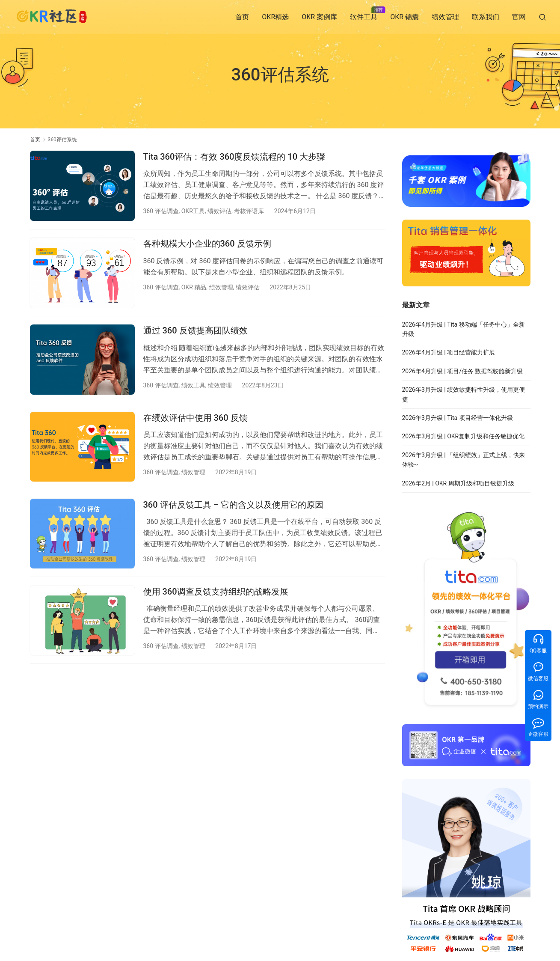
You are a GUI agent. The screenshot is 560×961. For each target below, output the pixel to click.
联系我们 (486, 17)
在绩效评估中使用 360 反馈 (196, 419)
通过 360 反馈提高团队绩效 (196, 332)
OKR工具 (193, 211)
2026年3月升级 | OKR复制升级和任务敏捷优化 (464, 436)
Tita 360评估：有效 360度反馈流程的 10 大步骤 (234, 157)
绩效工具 (193, 386)
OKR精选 (275, 17)
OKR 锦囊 (404, 17)
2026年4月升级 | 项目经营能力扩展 (449, 352)
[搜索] (542, 17)
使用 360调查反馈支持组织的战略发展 (216, 594)
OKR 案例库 (319, 17)
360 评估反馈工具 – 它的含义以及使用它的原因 (234, 507)
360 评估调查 (161, 211)
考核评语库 (249, 211)
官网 (519, 17)
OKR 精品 (194, 288)
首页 (242, 17)
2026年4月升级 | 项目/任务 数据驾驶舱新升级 (463, 371)
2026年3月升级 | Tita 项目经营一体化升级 (458, 418)
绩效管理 (445, 17)
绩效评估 (219, 211)
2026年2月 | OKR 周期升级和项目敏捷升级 (458, 483)
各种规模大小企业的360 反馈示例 (207, 244)
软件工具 (364, 17)
